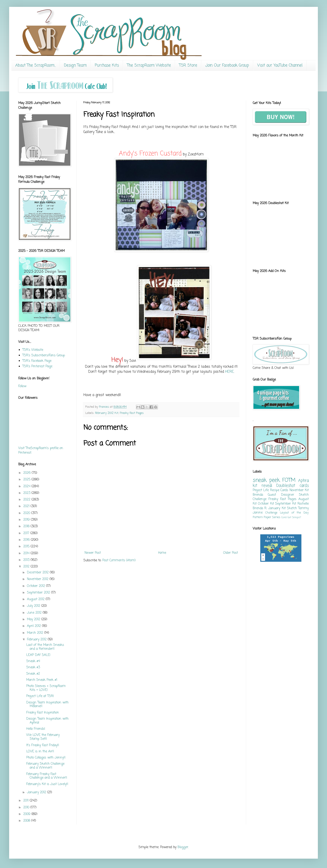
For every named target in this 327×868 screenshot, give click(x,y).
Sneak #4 (33, 661)
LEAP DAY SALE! (38, 655)
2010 (27, 808)
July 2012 (34, 606)
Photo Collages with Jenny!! (46, 758)
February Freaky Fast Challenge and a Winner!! (47, 776)
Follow (22, 386)
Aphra (303, 481)
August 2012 (36, 599)
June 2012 (35, 613)
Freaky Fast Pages (132, 413)
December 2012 (38, 573)
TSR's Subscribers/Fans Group (44, 355)
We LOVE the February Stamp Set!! (43, 737)
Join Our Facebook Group (227, 65)
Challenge (271, 513)
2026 (28, 473)
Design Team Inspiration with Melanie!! (47, 705)
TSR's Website (33, 350)
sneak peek (266, 480)
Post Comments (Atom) (119, 560)
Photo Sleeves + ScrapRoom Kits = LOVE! (46, 688)
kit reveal (262, 486)
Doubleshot (286, 486)
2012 (27, 567)
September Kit (286, 504)
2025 (27, 480)
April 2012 (35, 626)
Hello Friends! (36, 729)
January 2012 (37, 792)
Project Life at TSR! (40, 696)
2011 (27, 801)
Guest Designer (281, 495)
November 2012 (38, 579)
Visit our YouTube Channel (280, 65)
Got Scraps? (294, 517)
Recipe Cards (279, 490)
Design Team (75, 65)
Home (162, 553)
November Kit (299, 490)
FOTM (289, 480)
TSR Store (188, 65)
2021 (27, 506)
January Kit (277, 508)
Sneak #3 (33, 667)
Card (284, 517)
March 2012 (36, 633)
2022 (27, 500)
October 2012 (37, 586)
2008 (27, 821)
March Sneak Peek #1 (42, 680)
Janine (258, 513)
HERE (229, 372)
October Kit (266, 504)
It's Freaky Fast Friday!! (43, 745)
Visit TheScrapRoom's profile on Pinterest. (41, 451)
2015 (27, 547)
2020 (27, 513)
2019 (27, 520)
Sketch (292, 508)
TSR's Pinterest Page (37, 366)
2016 (27, 540)
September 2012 (39, 593)
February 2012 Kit (107, 413)
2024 (27, 486)
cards (304, 486)
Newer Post (93, 553)
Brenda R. (260, 508)
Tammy (303, 508)
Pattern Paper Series (267, 517)
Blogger (183, 847)
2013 (27, 560)
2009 (27, 814)
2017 (27, 533)
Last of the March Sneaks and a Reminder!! (45, 647)
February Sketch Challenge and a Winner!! (45, 766)
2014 (27, 553)
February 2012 (37, 640)
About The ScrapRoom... (36, 65)
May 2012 (34, 619)
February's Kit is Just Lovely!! (47, 784)
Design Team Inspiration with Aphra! (47, 721)
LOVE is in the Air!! (40, 752)
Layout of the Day (294, 513)
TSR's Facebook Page (37, 361)
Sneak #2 (33, 674)
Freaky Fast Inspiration (43, 713)
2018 (27, 526)
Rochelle (303, 504)
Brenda (258, 495)
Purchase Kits (107, 65)
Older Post (231, 553)
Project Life (261, 490)
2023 (27, 493)
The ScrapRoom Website (149, 65)
